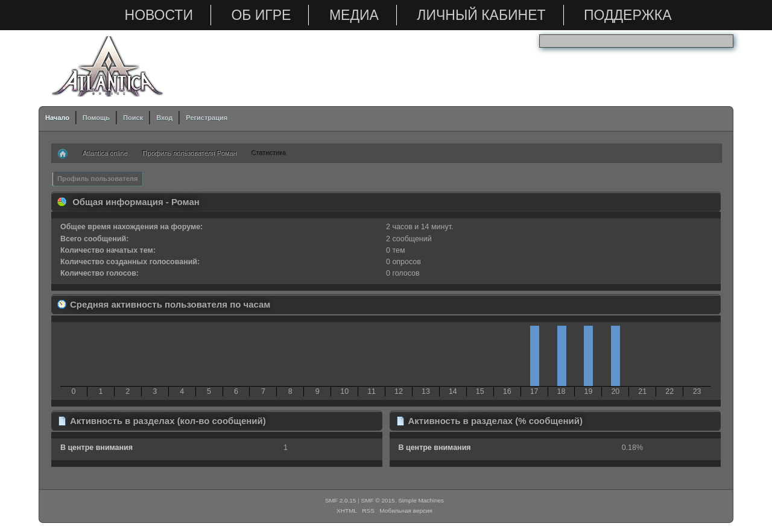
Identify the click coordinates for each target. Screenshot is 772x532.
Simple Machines (421, 500)
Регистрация (207, 118)
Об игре (261, 15)
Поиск (133, 118)
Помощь (96, 118)
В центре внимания (96, 448)
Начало (57, 118)
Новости (159, 15)
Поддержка (628, 15)
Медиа (354, 15)
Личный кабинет (481, 15)
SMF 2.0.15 (341, 500)
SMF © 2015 (378, 500)
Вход (164, 118)
